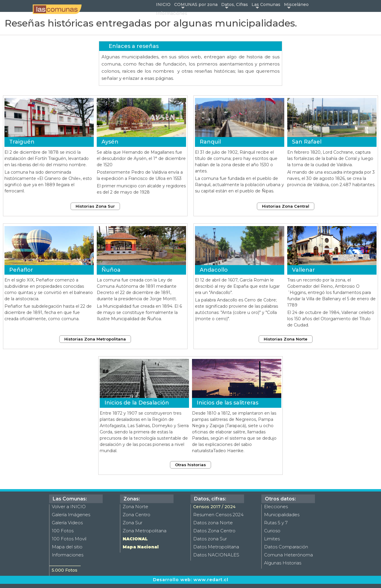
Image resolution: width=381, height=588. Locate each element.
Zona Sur (132, 523)
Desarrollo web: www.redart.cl (191, 580)
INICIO (163, 4)
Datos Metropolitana (216, 547)
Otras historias (190, 465)
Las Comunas (266, 4)
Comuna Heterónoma (288, 555)
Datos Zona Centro (214, 531)
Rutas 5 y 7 (276, 523)
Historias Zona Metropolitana (95, 339)
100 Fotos (63, 531)
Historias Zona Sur (95, 206)
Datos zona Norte (213, 523)
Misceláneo (296, 4)
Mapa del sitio (67, 547)
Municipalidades (282, 515)
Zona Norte (135, 507)
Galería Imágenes (71, 515)
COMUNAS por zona (196, 4)
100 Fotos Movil (69, 539)
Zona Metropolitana (145, 531)
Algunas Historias (283, 563)
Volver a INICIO (69, 507)
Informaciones (172, 13)
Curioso (272, 531)
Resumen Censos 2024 (218, 515)
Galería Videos (67, 523)
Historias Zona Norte (286, 339)
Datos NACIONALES (216, 555)
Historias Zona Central (286, 206)
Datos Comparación (286, 547)
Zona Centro (136, 515)
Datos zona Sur (210, 539)
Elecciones (276, 507)
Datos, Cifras (235, 4)
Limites (272, 539)
